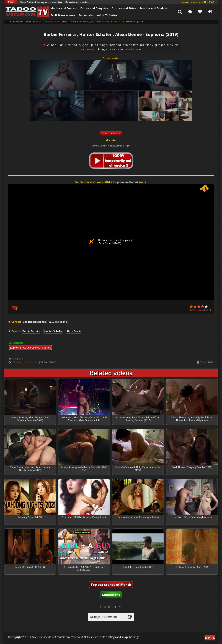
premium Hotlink (128, 182)
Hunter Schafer (53, 331)
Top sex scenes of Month (111, 585)
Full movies (86, 15)
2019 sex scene (58, 322)
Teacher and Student (153, 8)
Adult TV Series (107, 15)
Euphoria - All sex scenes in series (30, 348)
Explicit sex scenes (63, 15)
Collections (111, 595)
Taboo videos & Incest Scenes (24, 22)
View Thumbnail (111, 133)
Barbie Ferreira (31, 331)
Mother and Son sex (64, 8)
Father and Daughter (94, 8)
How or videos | (197, 2)
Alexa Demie (74, 331)
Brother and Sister (124, 8)
